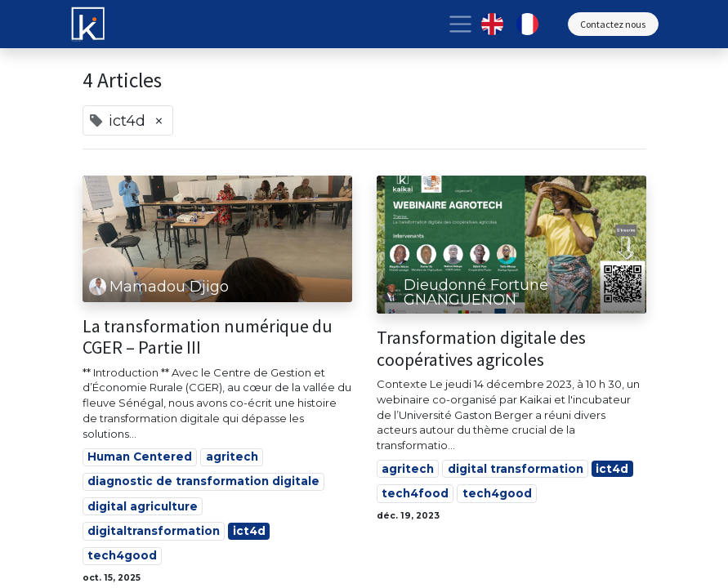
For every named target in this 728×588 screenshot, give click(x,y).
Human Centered (140, 457)
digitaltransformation (154, 531)
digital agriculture (143, 506)
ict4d (249, 531)
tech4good (122, 555)
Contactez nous (613, 24)
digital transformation (516, 469)
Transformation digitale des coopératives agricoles (481, 348)
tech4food (415, 493)
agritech (232, 457)
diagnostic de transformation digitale (203, 481)
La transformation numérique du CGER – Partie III (208, 337)
